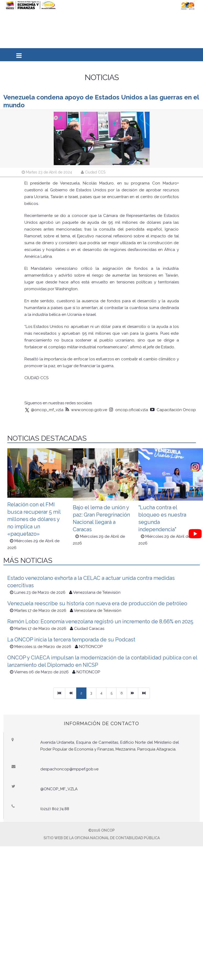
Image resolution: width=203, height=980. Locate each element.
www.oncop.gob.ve (86, 410)
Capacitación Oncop (173, 410)
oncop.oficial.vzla (129, 410)
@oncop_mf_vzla (44, 410)
